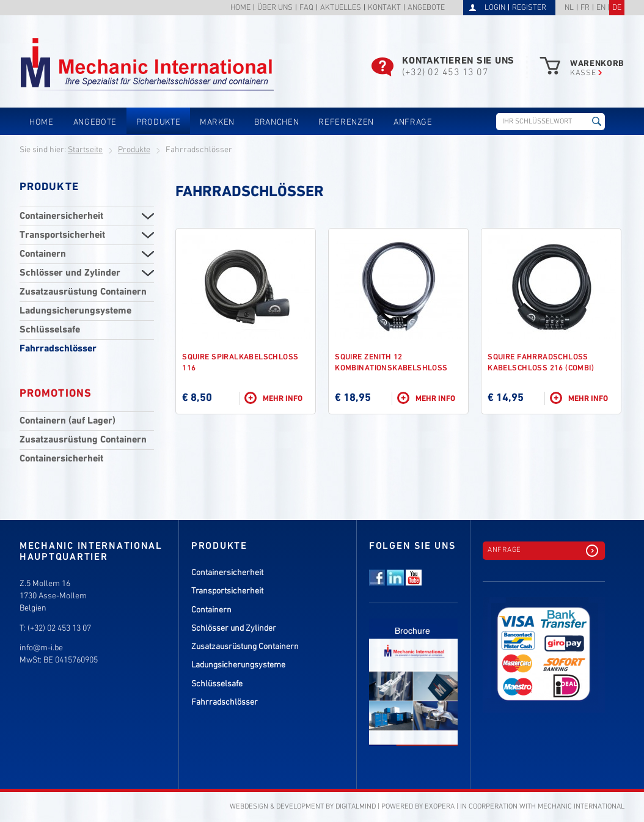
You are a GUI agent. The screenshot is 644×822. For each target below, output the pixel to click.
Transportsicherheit (62, 235)
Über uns (275, 8)
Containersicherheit (61, 216)
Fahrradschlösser (58, 349)
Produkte (158, 123)
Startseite (85, 150)
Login (495, 8)
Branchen (276, 123)
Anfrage (413, 123)
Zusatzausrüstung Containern (83, 292)
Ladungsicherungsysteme (75, 311)
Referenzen (346, 123)
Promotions (56, 394)
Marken (217, 123)
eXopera (440, 807)
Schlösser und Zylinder (70, 273)
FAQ (306, 8)
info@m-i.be (41, 648)
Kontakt (384, 8)
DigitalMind (356, 807)
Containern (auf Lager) (68, 421)
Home (240, 8)
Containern (43, 254)
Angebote (426, 8)
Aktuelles (341, 8)
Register (529, 8)
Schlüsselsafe (50, 330)
